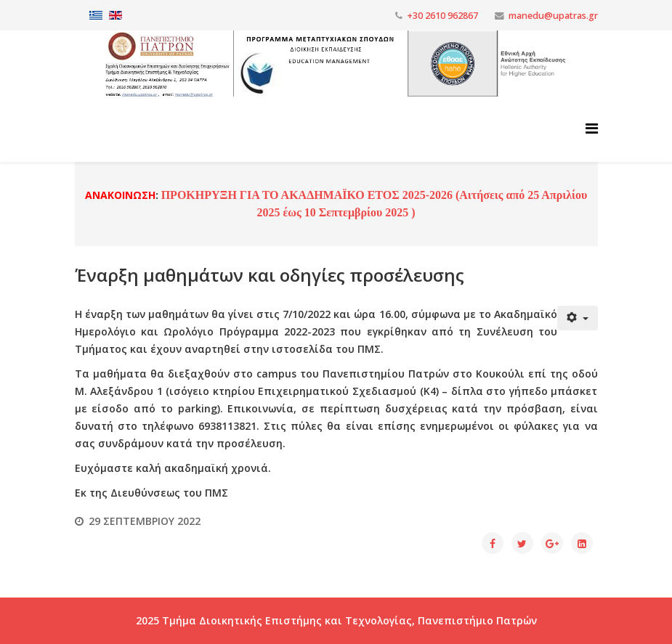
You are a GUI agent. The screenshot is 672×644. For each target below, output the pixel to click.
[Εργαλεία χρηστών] (578, 318)
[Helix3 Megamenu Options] (592, 128)
